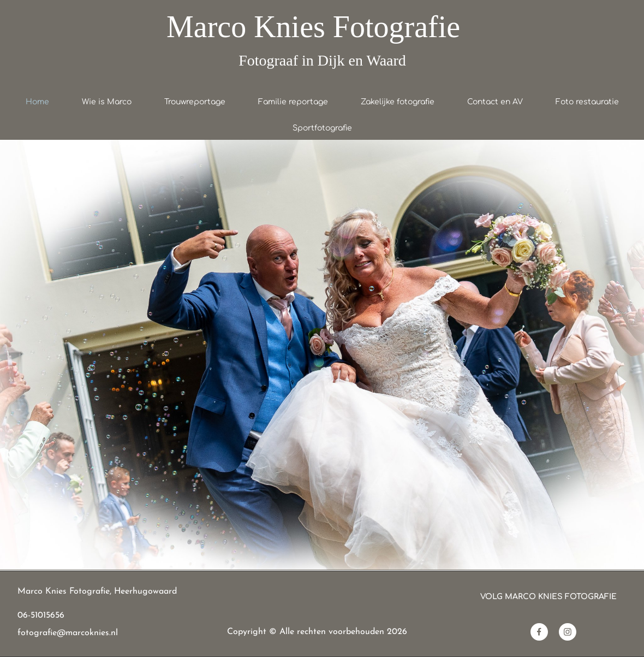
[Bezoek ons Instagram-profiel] (568, 632)
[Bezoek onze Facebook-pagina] (539, 632)
